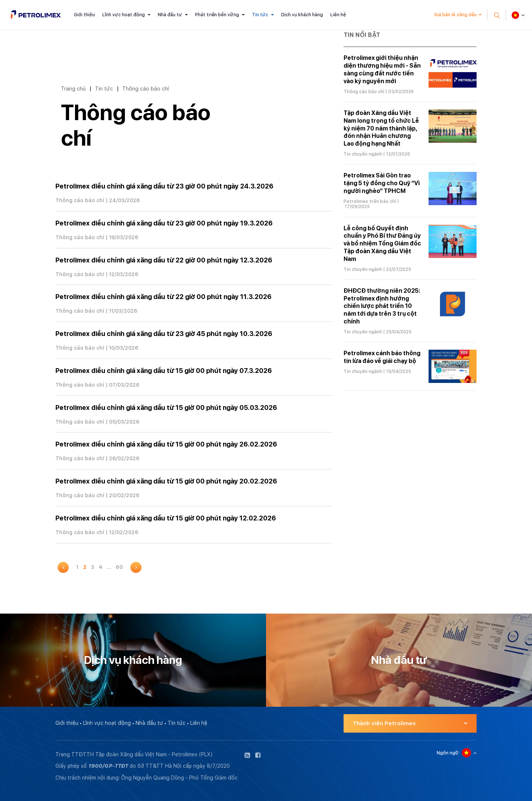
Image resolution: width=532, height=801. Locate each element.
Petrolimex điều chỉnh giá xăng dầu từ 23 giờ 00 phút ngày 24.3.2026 (164, 186)
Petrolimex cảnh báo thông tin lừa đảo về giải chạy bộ (382, 357)
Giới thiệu (84, 15)
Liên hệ (338, 15)
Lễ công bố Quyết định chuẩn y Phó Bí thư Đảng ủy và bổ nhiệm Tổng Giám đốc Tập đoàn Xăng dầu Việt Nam (382, 244)
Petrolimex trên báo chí (370, 201)
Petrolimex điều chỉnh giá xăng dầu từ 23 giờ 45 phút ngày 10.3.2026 (164, 334)
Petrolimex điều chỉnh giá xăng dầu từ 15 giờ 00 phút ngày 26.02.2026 (166, 444)
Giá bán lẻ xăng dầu (455, 15)
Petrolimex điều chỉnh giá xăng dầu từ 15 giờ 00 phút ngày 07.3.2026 (164, 371)
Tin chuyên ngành (363, 154)
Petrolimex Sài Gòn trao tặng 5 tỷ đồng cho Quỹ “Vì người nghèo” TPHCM (382, 183)
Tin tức (260, 15)
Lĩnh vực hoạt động (124, 15)
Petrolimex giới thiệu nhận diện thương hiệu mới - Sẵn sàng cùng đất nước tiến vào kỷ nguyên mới (382, 69)
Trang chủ (73, 89)
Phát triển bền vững (217, 15)
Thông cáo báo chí (146, 89)
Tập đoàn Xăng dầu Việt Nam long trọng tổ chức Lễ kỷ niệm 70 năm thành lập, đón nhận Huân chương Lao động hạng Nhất (381, 128)
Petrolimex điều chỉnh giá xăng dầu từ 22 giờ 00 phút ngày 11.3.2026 (163, 297)
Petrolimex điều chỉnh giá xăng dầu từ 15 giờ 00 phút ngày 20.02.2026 (166, 481)
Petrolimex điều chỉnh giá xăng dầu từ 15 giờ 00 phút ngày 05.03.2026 (166, 408)
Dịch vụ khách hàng (302, 15)
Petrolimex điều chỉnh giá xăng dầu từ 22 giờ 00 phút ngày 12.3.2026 (164, 260)
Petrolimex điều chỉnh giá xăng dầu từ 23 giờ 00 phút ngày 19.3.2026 (164, 223)
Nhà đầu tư (170, 15)
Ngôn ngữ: (448, 753)
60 (119, 567)
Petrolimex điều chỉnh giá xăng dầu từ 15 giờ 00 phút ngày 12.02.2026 (166, 518)
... (109, 567)
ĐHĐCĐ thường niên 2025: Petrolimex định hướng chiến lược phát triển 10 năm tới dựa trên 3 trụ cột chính (382, 306)
